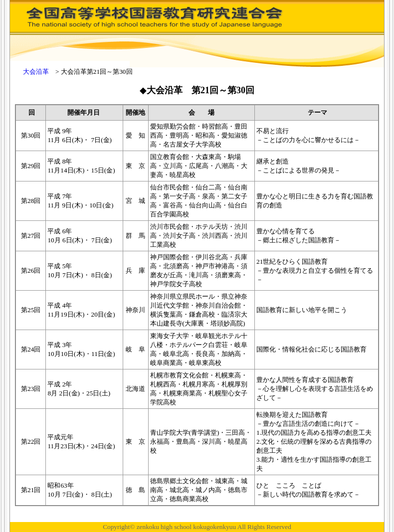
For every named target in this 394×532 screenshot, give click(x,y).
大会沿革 (36, 72)
